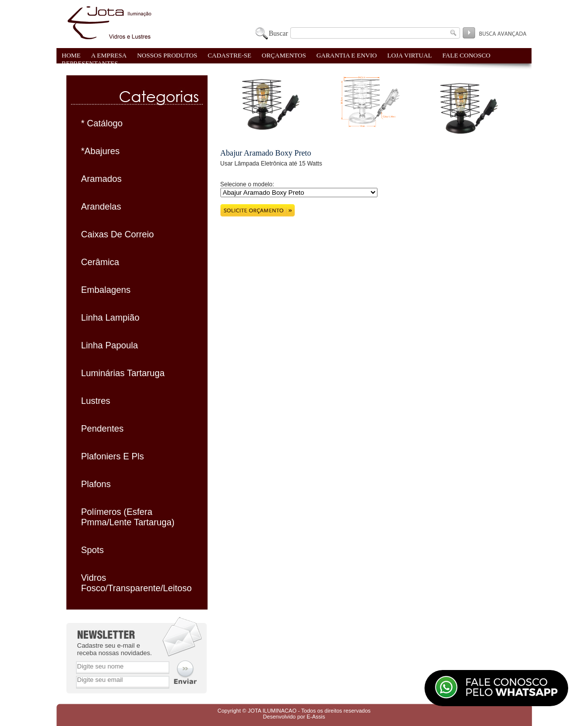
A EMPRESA (109, 55)
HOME (71, 55)
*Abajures (101, 151)
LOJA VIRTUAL (410, 55)
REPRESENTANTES (90, 63)
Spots (93, 550)
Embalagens (106, 290)
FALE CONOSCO (466, 55)
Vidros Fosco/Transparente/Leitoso (136, 583)
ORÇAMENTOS (284, 55)
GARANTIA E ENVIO (347, 55)
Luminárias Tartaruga (123, 373)
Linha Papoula (110, 345)
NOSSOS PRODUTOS (167, 55)
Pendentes (103, 429)
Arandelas (101, 207)
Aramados (102, 179)
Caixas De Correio (118, 234)
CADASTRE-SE (229, 55)
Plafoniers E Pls (113, 456)
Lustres (96, 401)
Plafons (96, 484)
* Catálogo (102, 123)
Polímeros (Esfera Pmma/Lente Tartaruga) (128, 517)
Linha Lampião (110, 318)
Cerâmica (100, 262)
